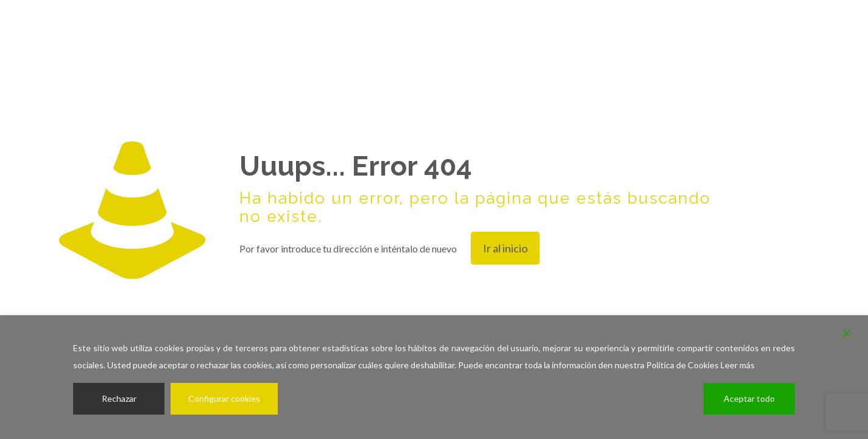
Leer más (738, 365)
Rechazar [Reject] (119, 398)
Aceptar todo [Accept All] (749, 398)
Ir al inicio (505, 248)
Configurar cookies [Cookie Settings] (224, 398)
